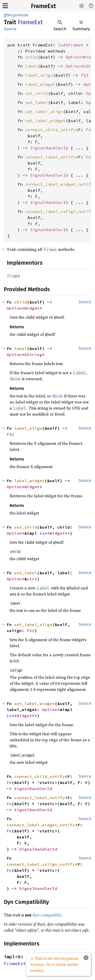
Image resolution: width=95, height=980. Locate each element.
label (31, 66)
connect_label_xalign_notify (59, 211)
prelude (21, 15)
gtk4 (8, 15)
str (31, 579)
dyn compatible (47, 915)
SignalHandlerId (49, 148)
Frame (74, 45)
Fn (88, 130)
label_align (39, 75)
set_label (36, 102)
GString (33, 355)
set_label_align (44, 112)
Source (10, 29)
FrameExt (43, 6)
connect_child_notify (50, 130)
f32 (85, 75)
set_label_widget (45, 121)
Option (73, 57)
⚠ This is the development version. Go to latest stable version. (54, 964)
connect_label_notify (50, 157)
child (31, 57)
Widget (32, 308)
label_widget (40, 84)
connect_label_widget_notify (59, 184)
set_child (36, 93)
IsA (62, 45)
